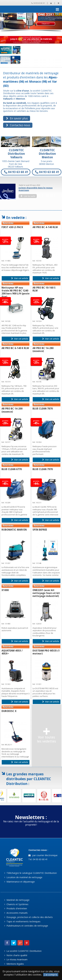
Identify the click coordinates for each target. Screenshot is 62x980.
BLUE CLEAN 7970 (43, 469)
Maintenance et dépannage (19, 882)
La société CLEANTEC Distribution (23, 951)
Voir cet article (20, 278)
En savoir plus (17, 118)
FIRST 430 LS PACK (12, 227)
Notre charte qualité (16, 955)
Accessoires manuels (16, 913)
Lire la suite (28, 196)
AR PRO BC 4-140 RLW (45, 227)
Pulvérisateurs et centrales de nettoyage (26, 926)
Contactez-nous (18, 125)
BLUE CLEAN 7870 (43, 409)
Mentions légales (14, 964)
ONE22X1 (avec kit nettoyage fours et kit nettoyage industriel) (46, 593)
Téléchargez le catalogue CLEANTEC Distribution (30, 873)
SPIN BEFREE (40, 530)
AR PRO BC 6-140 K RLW (15, 348)
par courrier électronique (43, 855)
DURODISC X (9, 711)
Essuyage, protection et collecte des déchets (28, 917)
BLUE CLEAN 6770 (12, 469)
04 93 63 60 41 (38, 3)
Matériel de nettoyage (17, 900)
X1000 (5, 590)
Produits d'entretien (16, 908)
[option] (31, 192)
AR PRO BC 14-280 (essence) (43, 350)
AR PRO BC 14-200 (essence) (12, 410)
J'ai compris (51, 975)
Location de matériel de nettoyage (23, 877)
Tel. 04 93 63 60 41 (38, 859)
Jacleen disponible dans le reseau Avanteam (36, 189)
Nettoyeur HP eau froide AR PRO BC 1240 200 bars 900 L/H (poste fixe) (15, 292)
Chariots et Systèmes (16, 904)
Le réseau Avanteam (16, 959)
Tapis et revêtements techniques (22, 921)
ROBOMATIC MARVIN (14, 530)
